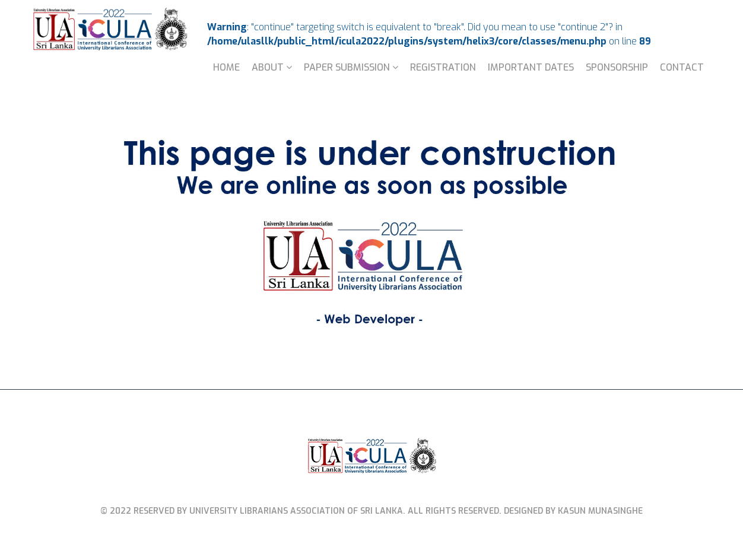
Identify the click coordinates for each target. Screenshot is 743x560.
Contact (682, 67)
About (268, 67)
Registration (443, 67)
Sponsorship (617, 67)
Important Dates (531, 67)
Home (226, 67)
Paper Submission (347, 67)
